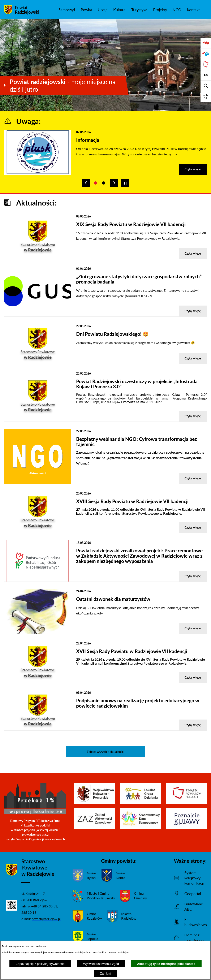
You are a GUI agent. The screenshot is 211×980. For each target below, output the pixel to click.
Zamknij (106, 973)
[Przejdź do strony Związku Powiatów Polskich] (206, 64)
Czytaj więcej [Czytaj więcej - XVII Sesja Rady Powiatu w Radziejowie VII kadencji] (193, 677)
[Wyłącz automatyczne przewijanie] (125, 183)
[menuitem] (67, 10)
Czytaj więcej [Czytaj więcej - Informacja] (193, 169)
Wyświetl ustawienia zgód (101, 964)
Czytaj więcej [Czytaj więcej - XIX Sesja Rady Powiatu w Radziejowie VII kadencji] (193, 253)
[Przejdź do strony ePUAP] (206, 54)
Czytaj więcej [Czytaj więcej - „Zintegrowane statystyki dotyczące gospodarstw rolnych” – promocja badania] (193, 311)
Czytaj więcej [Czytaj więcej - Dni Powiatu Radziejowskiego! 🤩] (193, 358)
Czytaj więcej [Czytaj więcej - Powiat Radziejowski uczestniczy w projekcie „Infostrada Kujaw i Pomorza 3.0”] (193, 416)
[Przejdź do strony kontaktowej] (206, 96)
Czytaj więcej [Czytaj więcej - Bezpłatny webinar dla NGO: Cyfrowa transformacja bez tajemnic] (193, 478)
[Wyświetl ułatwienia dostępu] (206, 75)
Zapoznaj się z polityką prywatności (40, 964)
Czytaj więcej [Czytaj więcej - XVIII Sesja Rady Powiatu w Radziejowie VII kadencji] (193, 528)
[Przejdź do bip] (206, 43)
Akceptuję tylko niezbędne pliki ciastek (166, 964)
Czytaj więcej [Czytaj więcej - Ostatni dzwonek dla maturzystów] (193, 628)
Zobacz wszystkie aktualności (106, 752)
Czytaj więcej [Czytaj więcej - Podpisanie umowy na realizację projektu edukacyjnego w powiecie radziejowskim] (193, 725)
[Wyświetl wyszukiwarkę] (206, 86)
